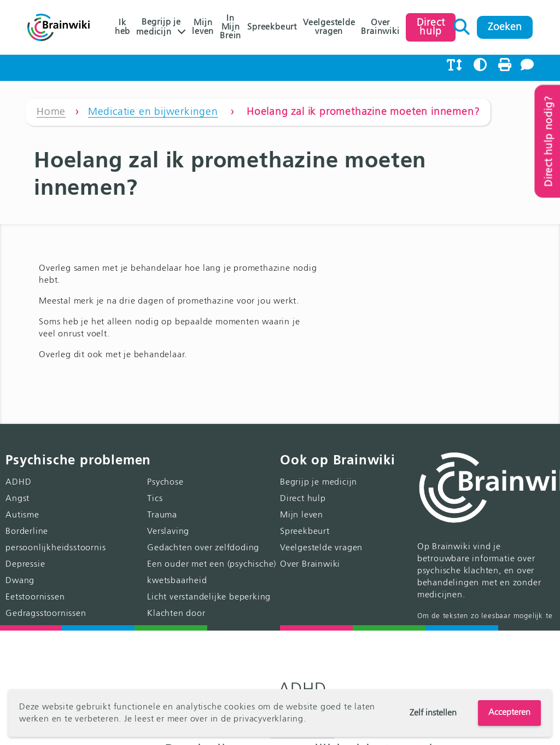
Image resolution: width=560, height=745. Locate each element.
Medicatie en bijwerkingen (153, 112)
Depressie (25, 564)
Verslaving (168, 532)
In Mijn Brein (231, 27)
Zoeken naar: (462, 24)
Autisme (22, 515)
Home (51, 112)
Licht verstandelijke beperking (209, 597)
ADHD (18, 482)
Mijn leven (203, 27)
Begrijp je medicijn (159, 27)
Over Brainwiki (380, 27)
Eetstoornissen (35, 597)
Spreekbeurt (272, 27)
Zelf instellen (433, 713)
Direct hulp (303, 499)
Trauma (162, 515)
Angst (17, 499)
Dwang (20, 581)
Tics (155, 499)
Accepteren (509, 713)
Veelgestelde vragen (329, 27)
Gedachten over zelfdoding (203, 548)
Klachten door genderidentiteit (211, 647)
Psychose (165, 482)
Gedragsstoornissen (46, 614)
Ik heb (122, 27)
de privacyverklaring (262, 719)
